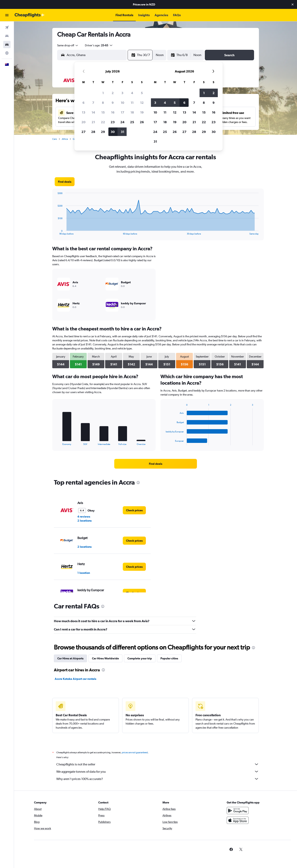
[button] (293, 4)
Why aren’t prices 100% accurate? (158, 779)
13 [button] (84, 112)
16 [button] (113, 112)
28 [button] (93, 132)
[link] (65, 182)
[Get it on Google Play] (238, 811)
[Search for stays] (7, 36)
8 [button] (103, 103)
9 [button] (113, 103)
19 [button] (142, 112)
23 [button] (113, 122)
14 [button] (93, 112)
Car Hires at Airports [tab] (70, 658)
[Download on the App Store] (238, 820)
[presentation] (138, 483)
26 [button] (142, 122)
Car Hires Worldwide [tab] (105, 658)
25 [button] (132, 122)
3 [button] (122, 93)
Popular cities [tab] (169, 658)
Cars (55, 139)
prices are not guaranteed (135, 752)
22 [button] (103, 122)
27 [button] (83, 132)
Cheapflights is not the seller (158, 764)
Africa (65, 139)
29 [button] (103, 132)
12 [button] (142, 103)
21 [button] (93, 122)
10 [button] (122, 103)
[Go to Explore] (7, 53)
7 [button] (93, 103)
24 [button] (122, 122)
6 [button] (83, 103)
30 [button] (113, 132)
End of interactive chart (56, 232)
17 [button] (122, 112)
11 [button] (132, 103)
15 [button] (103, 112)
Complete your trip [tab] (140, 658)
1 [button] (103, 93)
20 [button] (83, 122)
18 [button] (132, 112)
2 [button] (113, 93)
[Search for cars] (7, 45)
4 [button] (132, 93)
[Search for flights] (7, 28)
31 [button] (122, 132)
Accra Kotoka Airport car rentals (75, 679)
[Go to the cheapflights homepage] (30, 15)
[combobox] (68, 45)
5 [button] (142, 93)
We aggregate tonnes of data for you (158, 771)
